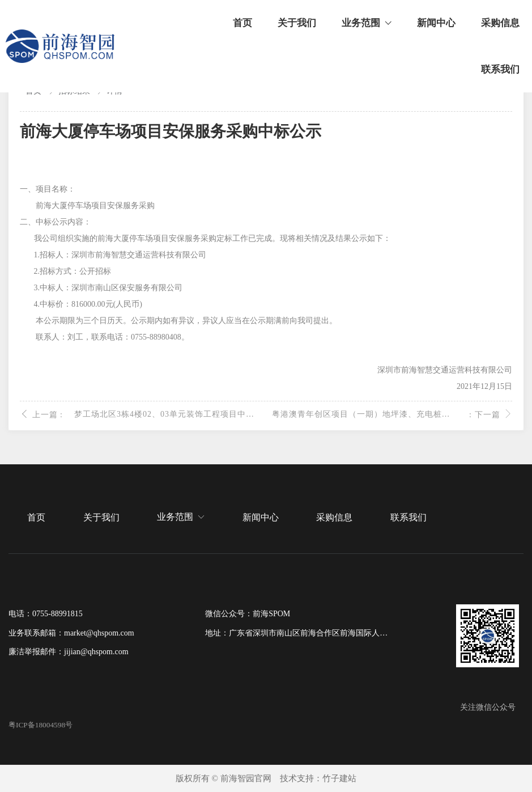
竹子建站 (339, 778)
